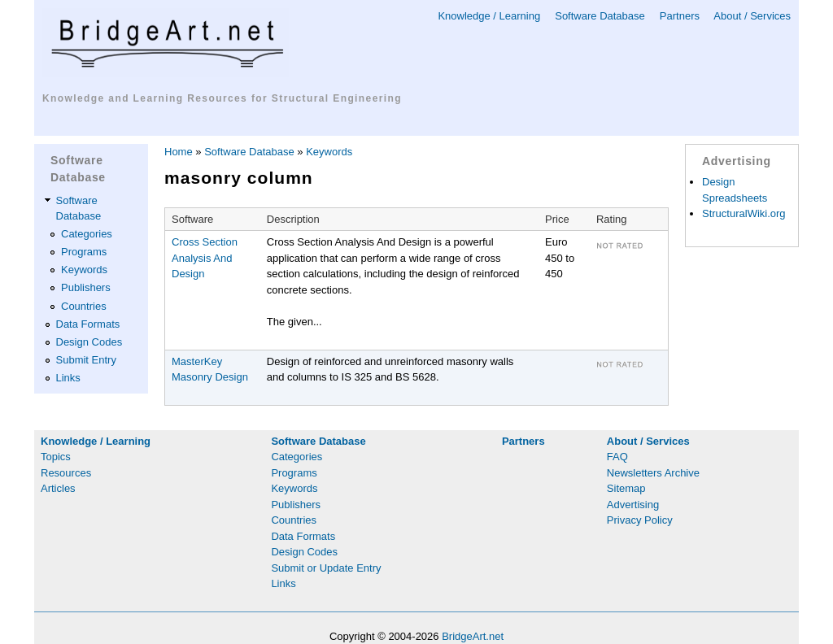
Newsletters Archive (653, 473)
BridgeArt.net (473, 636)
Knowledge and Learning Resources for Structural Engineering (222, 98)
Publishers (86, 287)
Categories (87, 234)
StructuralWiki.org (744, 213)
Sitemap (626, 488)
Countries (84, 306)
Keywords (84, 270)
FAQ (617, 457)
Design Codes (89, 342)
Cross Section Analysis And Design (205, 258)
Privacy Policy (640, 520)
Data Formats (88, 324)
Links (68, 378)
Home (179, 152)
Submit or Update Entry (326, 568)
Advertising (633, 505)
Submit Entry (86, 360)
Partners (680, 16)
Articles (58, 488)
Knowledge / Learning (489, 16)
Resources (66, 473)
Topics (56, 457)
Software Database (600, 16)
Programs (84, 252)
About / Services (752, 16)
